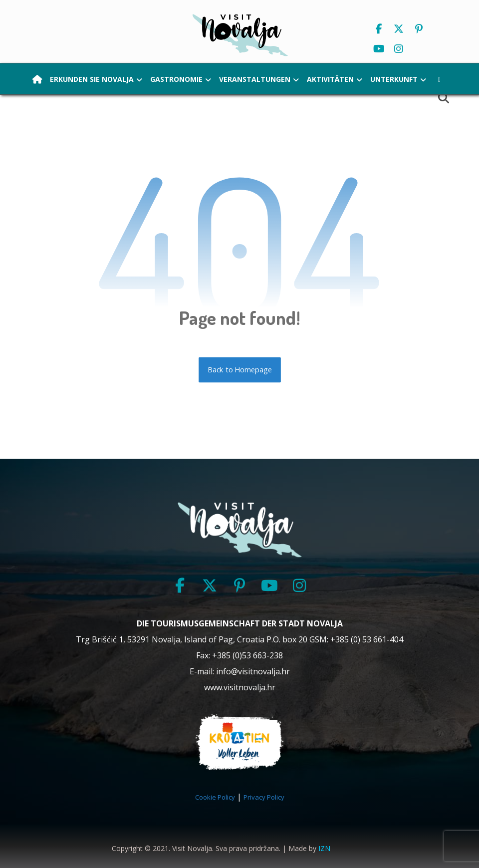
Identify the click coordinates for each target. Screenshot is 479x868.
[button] (379, 29)
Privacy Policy (264, 797)
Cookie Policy (215, 797)
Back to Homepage (240, 370)
